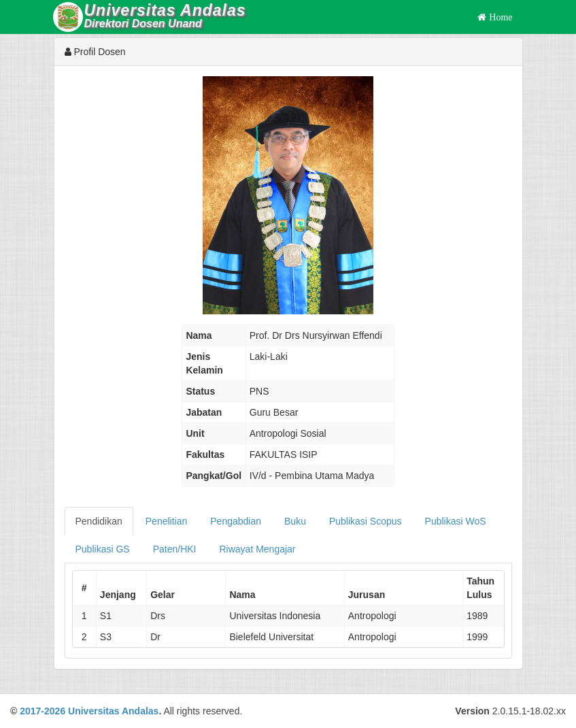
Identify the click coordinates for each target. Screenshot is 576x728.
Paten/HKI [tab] (175, 549)
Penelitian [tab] (167, 521)
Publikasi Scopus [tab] (366, 521)
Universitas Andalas (113, 711)
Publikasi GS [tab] (103, 549)
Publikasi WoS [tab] (456, 521)
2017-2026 (43, 711)
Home (499, 17)
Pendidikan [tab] (99, 521)
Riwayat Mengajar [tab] (257, 549)
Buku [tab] (295, 521)
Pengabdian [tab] (236, 521)
